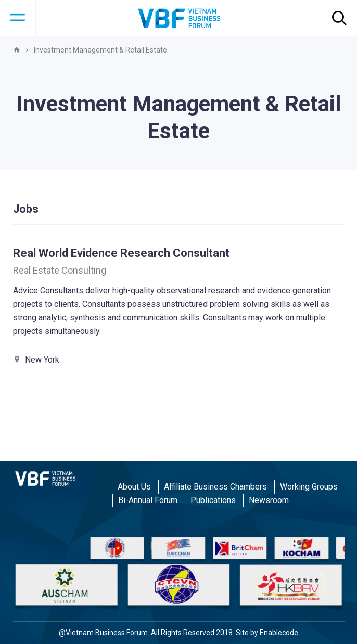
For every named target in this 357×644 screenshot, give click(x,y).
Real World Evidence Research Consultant (121, 253)
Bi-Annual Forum (148, 500)
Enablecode (279, 633)
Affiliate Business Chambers (215, 487)
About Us (134, 487)
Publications (213, 500)
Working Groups (309, 487)
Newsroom (269, 500)
